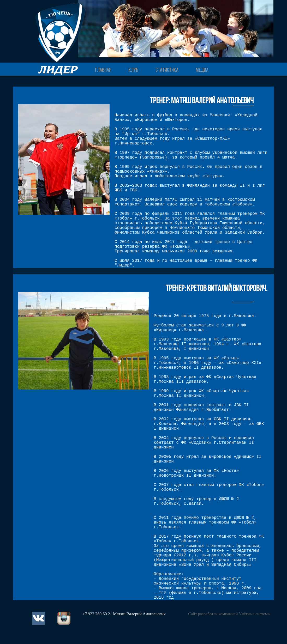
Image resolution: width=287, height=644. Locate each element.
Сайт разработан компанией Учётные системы (229, 614)
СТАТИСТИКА (167, 70)
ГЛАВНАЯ (103, 70)
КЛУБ (133, 70)
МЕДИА (202, 70)
